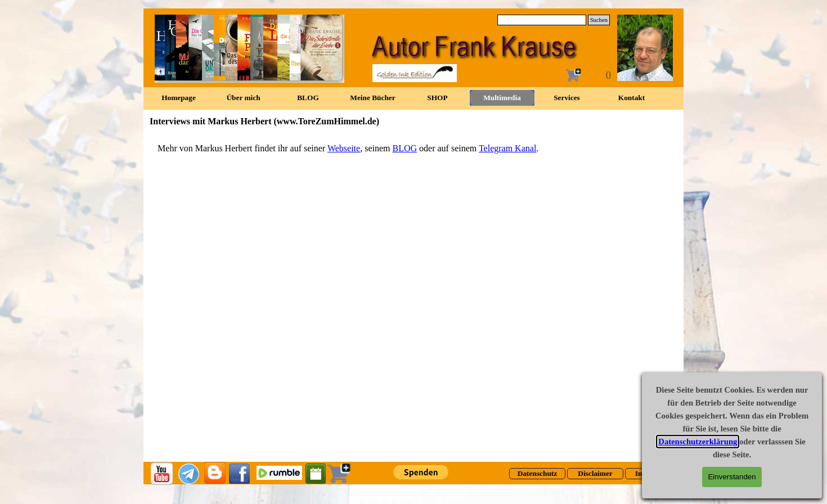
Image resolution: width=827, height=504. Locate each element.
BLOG (404, 148)
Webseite (344, 148)
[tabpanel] (414, 148)
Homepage (179, 98)
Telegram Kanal (507, 148)
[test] (537, 474)
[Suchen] (542, 20)
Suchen (599, 20)
